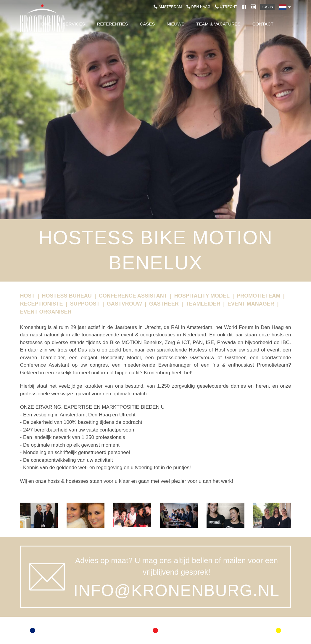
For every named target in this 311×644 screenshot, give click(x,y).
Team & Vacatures (218, 24)
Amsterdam (168, 7)
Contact (263, 24)
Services (74, 24)
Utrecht (226, 7)
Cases (147, 24)
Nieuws (175, 24)
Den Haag (198, 7)
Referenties (112, 24)
